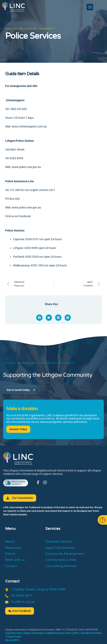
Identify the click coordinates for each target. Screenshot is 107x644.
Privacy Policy (14, 637)
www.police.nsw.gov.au (26, 167)
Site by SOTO (12, 640)
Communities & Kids (61, 560)
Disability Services (59, 542)
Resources (13, 548)
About (10, 542)
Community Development (65, 554)
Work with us (15, 560)
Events (10, 554)
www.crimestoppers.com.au (29, 126)
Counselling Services (61, 566)
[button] (90, 7)
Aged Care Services (60, 548)
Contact (11, 566)
